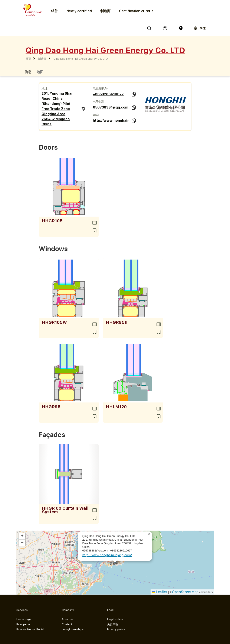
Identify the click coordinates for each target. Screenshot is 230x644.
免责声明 (113, 624)
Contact (67, 624)
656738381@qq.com (111, 107)
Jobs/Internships (73, 629)
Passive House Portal (30, 629)
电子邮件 (99, 102)
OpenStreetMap (185, 592)
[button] (149, 534)
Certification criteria (136, 11)
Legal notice (115, 619)
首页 (28, 59)
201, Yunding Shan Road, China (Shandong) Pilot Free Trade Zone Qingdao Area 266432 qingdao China (57, 109)
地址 (45, 88)
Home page (24, 619)
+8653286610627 (108, 94)
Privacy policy (116, 629)
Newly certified (79, 11)
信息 (28, 72)
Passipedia (23, 624)
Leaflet (160, 592)
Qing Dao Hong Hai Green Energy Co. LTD (81, 59)
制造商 (105, 11)
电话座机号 (100, 88)
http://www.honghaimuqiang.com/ (111, 121)
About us (68, 619)
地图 (40, 72)
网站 (96, 115)
